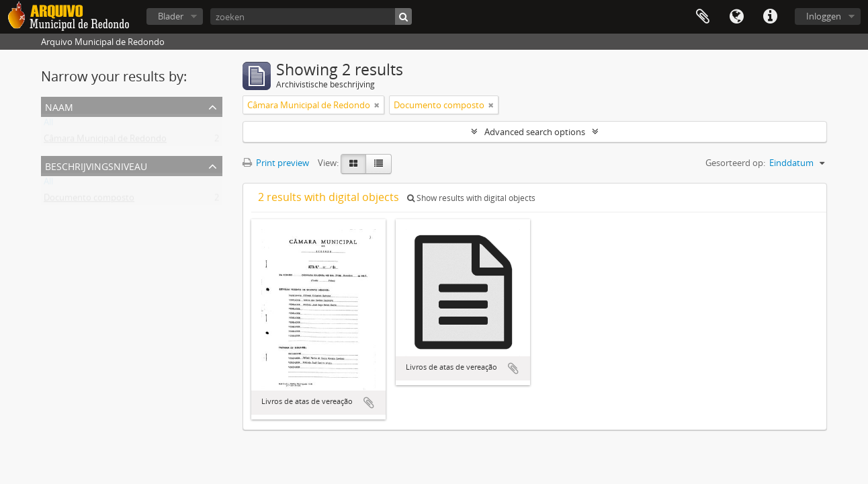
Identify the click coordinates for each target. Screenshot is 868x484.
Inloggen (824, 16)
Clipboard (703, 17)
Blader (171, 16)
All (48, 125)
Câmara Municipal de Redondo (105, 141)
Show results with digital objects (471, 198)
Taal (736, 17)
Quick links (770, 17)
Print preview (276, 163)
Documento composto (89, 200)
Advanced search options (535, 132)
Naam (59, 106)
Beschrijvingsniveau (96, 165)
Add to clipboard (369, 403)
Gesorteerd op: (735, 163)
